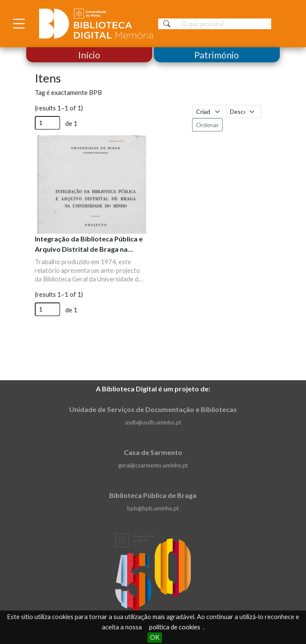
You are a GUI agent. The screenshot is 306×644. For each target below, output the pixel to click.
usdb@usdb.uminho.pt (153, 422)
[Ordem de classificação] (243, 111)
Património (217, 55)
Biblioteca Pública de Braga (153, 495)
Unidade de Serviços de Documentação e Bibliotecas (153, 409)
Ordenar (207, 125)
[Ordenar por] (210, 111)
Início (89, 55)
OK (155, 637)
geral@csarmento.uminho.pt (153, 465)
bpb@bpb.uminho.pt (153, 508)
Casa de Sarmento (153, 452)
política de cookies (175, 627)
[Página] (47, 123)
